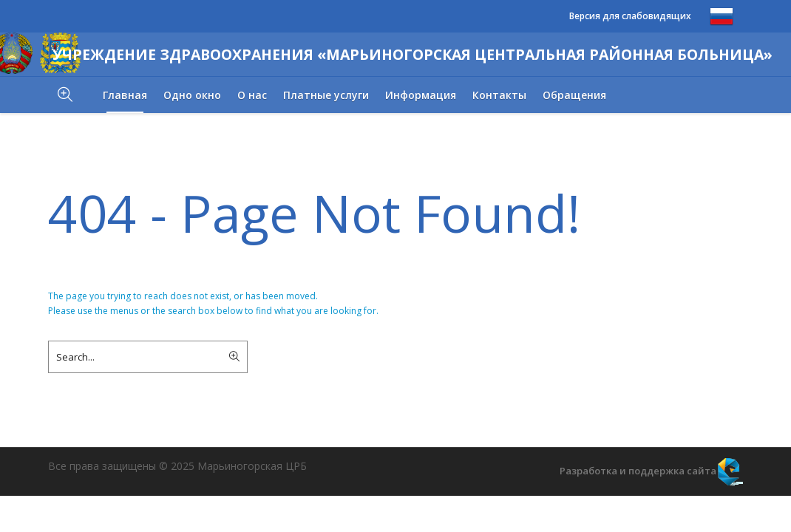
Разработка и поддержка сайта (638, 471)
